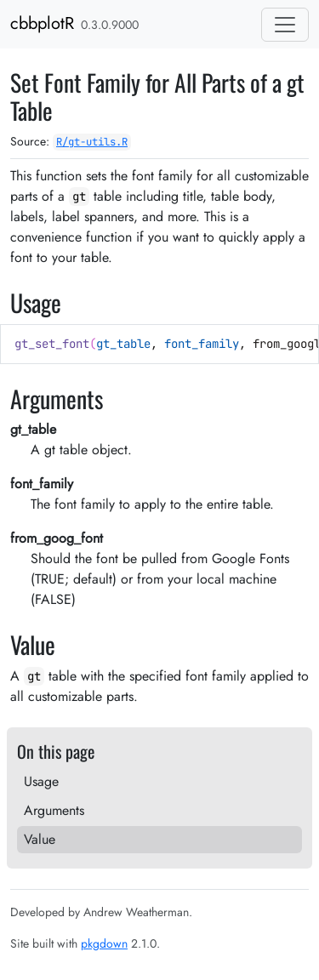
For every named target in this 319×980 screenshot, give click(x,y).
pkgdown (104, 943)
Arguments (54, 810)
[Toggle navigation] (285, 25)
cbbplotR (42, 23)
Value (40, 839)
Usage (41, 781)
